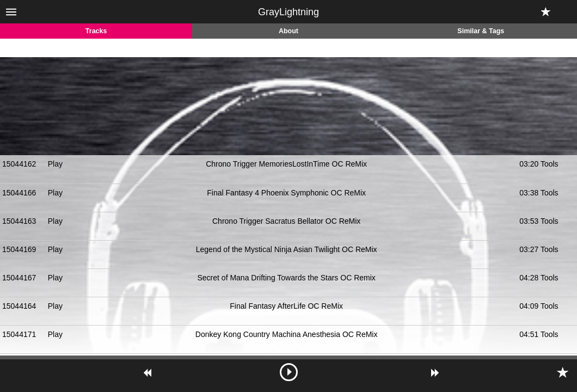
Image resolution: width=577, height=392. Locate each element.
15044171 (19, 334)
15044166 (19, 193)
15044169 (19, 249)
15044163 (19, 221)
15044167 (19, 278)
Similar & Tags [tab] (481, 31)
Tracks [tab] (96, 31)
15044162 (19, 164)
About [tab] (288, 31)
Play (55, 164)
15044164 (19, 306)
